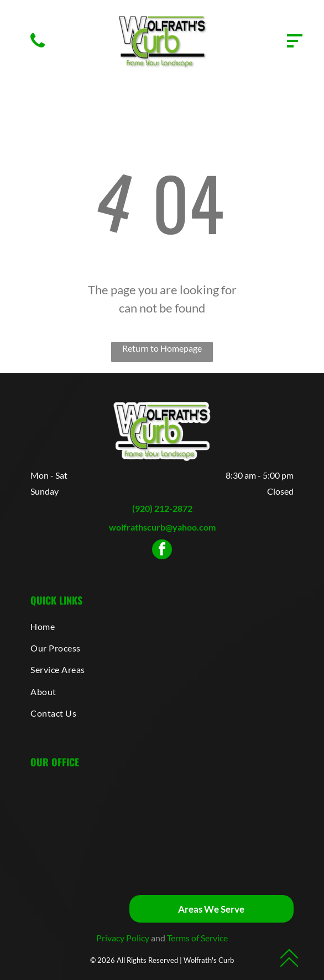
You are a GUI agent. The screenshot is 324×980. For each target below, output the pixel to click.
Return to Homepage (162, 348)
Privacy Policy (123, 938)
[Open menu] (295, 41)
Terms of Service (197, 938)
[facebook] (162, 551)
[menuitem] (162, 626)
